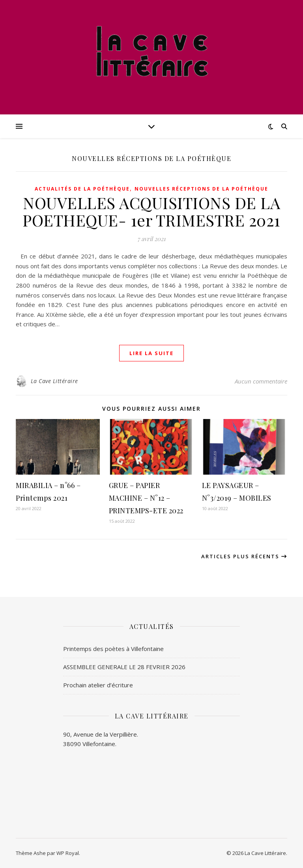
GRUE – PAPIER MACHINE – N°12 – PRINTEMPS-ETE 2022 (146, 498)
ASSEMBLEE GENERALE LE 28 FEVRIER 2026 (124, 667)
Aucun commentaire (261, 381)
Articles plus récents (244, 556)
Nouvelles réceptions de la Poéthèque (201, 189)
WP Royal (68, 853)
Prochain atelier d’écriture (98, 685)
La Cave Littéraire (54, 381)
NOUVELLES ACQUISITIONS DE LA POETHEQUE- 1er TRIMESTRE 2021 (151, 211)
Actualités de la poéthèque (82, 189)
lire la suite (151, 353)
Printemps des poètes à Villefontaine (113, 649)
